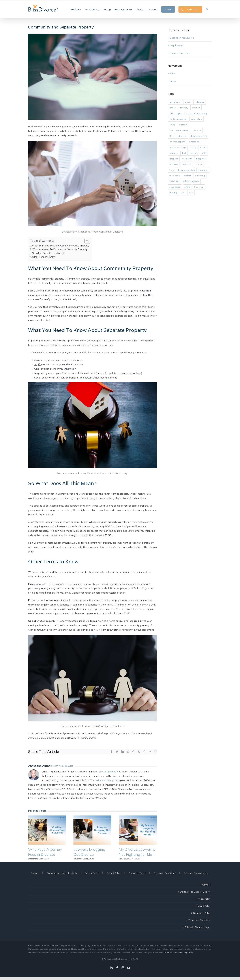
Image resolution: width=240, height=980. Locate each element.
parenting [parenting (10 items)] (200, 176)
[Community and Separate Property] (92, 77)
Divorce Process (179, 53)
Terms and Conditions (165, 873)
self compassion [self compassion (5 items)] (191, 181)
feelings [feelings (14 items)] (194, 153)
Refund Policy (113, 873)
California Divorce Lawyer (197, 873)
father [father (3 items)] (203, 147)
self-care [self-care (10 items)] (174, 181)
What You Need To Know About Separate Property (60, 249)
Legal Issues (176, 45)
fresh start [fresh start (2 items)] (187, 159)
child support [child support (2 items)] (176, 113)
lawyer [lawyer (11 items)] (199, 164)
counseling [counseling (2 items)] (197, 119)
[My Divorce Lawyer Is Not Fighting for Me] (138, 830)
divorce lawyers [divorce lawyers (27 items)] (199, 136)
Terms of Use (170, 953)
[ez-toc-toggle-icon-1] (86, 241)
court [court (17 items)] (172, 125)
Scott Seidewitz (63, 766)
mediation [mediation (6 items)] (175, 176)
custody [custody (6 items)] (183, 125)
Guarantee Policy (137, 873)
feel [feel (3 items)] (184, 153)
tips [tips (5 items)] (183, 193)
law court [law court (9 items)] (187, 164)
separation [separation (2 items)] (175, 187)
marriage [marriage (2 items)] (203, 170)
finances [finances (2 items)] (174, 159)
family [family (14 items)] (193, 147)
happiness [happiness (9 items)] (201, 159)
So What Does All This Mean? (48, 253)
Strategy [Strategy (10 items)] (199, 187)
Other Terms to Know (44, 257)
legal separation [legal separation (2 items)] (187, 170)
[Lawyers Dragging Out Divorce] (92, 830)
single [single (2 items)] (187, 187)
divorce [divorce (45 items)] (197, 130)
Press (173, 81)
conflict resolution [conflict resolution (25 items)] (178, 119)
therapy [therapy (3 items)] (173, 193)
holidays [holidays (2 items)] (174, 164)
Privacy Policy (92, 873)
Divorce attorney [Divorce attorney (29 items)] (178, 136)
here (139, 373)
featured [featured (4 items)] (174, 153)
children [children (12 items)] (196, 108)
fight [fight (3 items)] (204, 153)
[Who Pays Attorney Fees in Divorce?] (47, 830)
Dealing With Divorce (182, 38)
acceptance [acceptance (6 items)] (175, 102)
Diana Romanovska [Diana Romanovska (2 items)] (179, 130)
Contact (35, 873)
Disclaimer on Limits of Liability (62, 873)
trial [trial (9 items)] (191, 193)
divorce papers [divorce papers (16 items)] (177, 142)
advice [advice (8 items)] (189, 102)
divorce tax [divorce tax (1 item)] (194, 142)
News (173, 73)
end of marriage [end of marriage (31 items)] (178, 147)
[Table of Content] (87, 241)
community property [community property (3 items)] (197, 113)
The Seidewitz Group (102, 780)
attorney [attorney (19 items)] (184, 108)
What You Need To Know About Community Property (61, 246)
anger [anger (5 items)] (172, 108)
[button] (207, 9)
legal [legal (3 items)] (172, 170)
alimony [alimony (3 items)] (200, 102)
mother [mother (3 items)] (187, 176)
